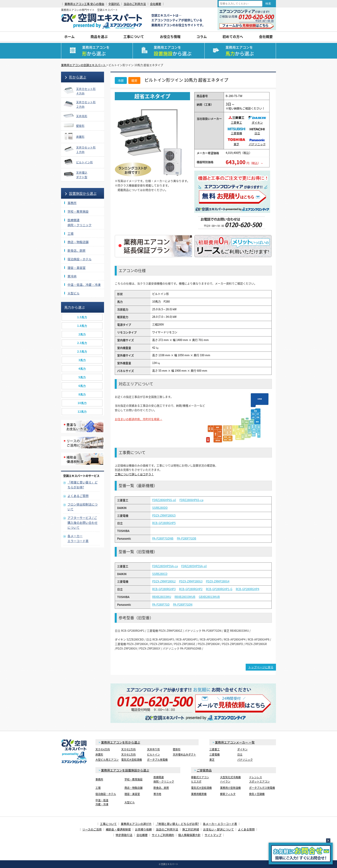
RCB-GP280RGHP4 (247, 589)
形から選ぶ (78, 77)
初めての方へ (233, 36)
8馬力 (82, 394)
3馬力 (82, 360)
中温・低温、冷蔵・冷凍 (84, 285)
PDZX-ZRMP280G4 (218, 581)
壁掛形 (177, 749)
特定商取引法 (124, 835)
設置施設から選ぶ (83, 193)
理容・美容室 (77, 268)
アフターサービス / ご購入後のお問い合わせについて (83, 523)
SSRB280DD (160, 508)
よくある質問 (246, 829)
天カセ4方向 (103, 749)
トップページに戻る (261, 667)
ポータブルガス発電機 (262, 788)
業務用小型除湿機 (230, 788)
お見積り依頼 (143, 829)
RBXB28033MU (162, 597)
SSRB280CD (160, 574)
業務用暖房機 (199, 794)
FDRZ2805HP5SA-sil (194, 566)
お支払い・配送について (218, 829)
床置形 (99, 754)
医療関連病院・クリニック (164, 779)
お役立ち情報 (170, 36)
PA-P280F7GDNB (163, 538)
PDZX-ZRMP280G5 (164, 515)
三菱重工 (236, 120)
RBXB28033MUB (185, 597)
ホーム (69, 36)
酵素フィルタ (228, 794)
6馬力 (82, 386)
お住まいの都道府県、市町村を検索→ (139, 419)
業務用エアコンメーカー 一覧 (235, 742)
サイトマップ (213, 835)
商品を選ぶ (99, 36)
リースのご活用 (92, 829)
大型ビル (74, 293)
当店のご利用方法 (135, 4)
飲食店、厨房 (77, 250)
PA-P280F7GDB (187, 538)
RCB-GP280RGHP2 (191, 589)
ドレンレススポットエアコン (259, 779)
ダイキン (257, 120)
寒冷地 (72, 276)
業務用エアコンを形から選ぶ (121, 742)
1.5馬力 (82, 317)
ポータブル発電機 (157, 760)
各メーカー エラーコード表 (220, 824)
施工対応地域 (191, 829)
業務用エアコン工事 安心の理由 (84, 4)
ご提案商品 (204, 770)
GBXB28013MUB (209, 597)
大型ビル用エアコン (107, 760)
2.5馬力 (82, 351)
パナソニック (257, 142)
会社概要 (156, 4)
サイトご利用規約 (163, 835)
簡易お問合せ (301, 854)
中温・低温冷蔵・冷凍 (102, 802)
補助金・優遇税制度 (118, 829)
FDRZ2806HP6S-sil (164, 500)
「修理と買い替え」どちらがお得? (177, 824)
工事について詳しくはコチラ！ (134, 474)
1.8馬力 (82, 326)
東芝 (237, 142)
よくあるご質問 (78, 496)
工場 (70, 233)
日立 (257, 132)
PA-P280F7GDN (183, 604)
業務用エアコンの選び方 (136, 824)
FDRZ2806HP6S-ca (191, 500)
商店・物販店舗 (78, 242)
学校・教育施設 (78, 211)
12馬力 (82, 411)
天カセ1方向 (128, 754)
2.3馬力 (82, 343)
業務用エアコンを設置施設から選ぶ (125, 770)
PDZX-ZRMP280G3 (191, 581)
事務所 (72, 203)
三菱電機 (236, 131)
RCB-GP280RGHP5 (164, 523)
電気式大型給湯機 (132, 760)
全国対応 (114, 4)
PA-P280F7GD (161, 604)
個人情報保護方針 (189, 835)
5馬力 (82, 377)
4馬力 (82, 369)
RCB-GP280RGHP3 (164, 589)
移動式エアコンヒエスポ (200, 779)
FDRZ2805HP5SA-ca (165, 566)
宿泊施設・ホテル (80, 259)
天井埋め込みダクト (184, 754)
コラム (202, 36)
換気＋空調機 (257, 794)
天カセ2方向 (128, 749)
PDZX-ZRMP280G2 (164, 581)
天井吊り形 (153, 749)
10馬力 (82, 403)
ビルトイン (153, 754)
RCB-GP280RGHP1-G (219, 589)
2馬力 (82, 334)
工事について (134, 36)
